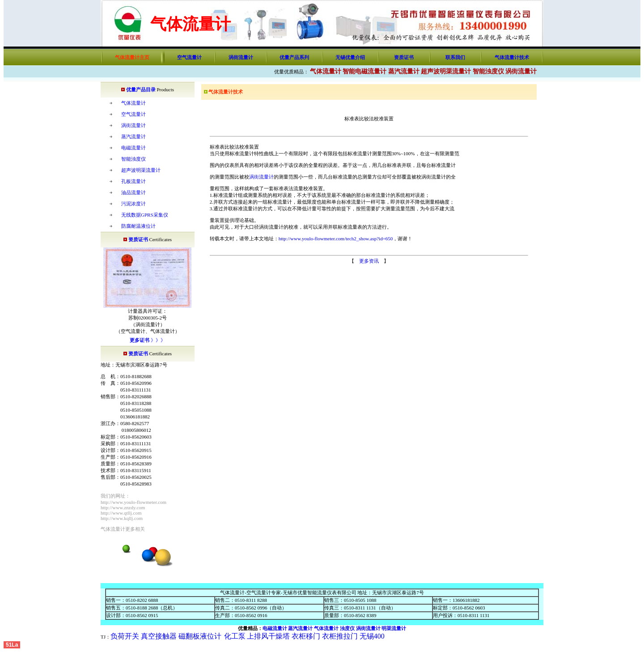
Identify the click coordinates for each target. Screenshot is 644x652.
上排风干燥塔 (268, 636)
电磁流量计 (133, 148)
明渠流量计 (394, 628)
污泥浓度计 (133, 204)
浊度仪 (347, 628)
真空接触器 (159, 636)
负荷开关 (125, 636)
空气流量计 (189, 57)
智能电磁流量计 (364, 71)
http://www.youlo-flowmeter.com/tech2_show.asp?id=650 (336, 239)
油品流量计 (133, 192)
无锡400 (372, 636)
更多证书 (140, 340)
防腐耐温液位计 (138, 226)
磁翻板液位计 (200, 636)
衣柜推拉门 (340, 636)
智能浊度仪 (488, 71)
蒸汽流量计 (404, 71)
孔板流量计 (133, 181)
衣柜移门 (305, 636)
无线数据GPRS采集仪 (145, 215)
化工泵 (235, 636)
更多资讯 (369, 261)
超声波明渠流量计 (446, 71)
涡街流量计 (241, 57)
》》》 (157, 340)
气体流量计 (326, 71)
